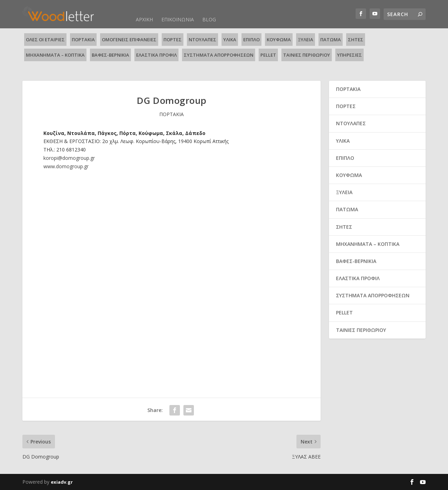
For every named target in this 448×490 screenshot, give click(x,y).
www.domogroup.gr (66, 166)
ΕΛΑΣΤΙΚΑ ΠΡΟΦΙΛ (156, 55)
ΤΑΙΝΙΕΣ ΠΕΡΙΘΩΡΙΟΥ (307, 55)
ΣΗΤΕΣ (356, 40)
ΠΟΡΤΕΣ (173, 40)
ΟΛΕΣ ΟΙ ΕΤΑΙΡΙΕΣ (45, 40)
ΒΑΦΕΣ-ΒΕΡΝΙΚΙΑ (110, 55)
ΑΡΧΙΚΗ (144, 19)
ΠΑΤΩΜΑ (331, 40)
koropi (69, 158)
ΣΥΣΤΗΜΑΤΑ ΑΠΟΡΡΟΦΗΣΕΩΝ (219, 55)
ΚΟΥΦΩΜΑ (279, 40)
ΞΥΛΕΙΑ (306, 40)
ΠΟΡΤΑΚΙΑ (83, 40)
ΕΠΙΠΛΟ (251, 40)
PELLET (268, 55)
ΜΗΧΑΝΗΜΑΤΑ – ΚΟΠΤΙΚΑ (55, 55)
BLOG (209, 19)
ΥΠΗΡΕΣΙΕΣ (349, 55)
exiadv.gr (62, 482)
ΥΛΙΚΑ (230, 40)
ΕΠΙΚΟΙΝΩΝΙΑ (178, 19)
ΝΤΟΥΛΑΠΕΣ (202, 40)
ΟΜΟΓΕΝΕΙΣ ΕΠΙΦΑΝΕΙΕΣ (129, 40)
